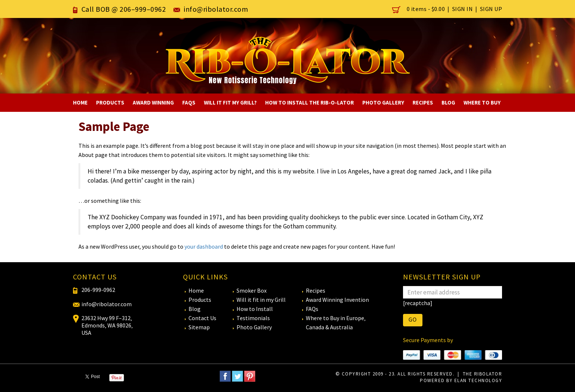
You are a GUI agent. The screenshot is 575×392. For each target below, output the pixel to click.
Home (80, 102)
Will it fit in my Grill (261, 300)
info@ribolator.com (216, 9)
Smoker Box (252, 290)
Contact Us (202, 318)
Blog (448, 102)
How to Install (255, 309)
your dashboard (204, 246)
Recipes (423, 102)
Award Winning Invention (337, 300)
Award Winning (153, 102)
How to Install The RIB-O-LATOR (310, 102)
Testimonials (253, 318)
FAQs (189, 102)
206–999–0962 (143, 9)
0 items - (419, 9)
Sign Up (491, 9)
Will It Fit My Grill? (230, 102)
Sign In (463, 9)
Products (110, 102)
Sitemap (199, 327)
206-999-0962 (98, 290)
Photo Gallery (383, 102)
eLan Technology (478, 380)
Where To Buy (482, 102)
